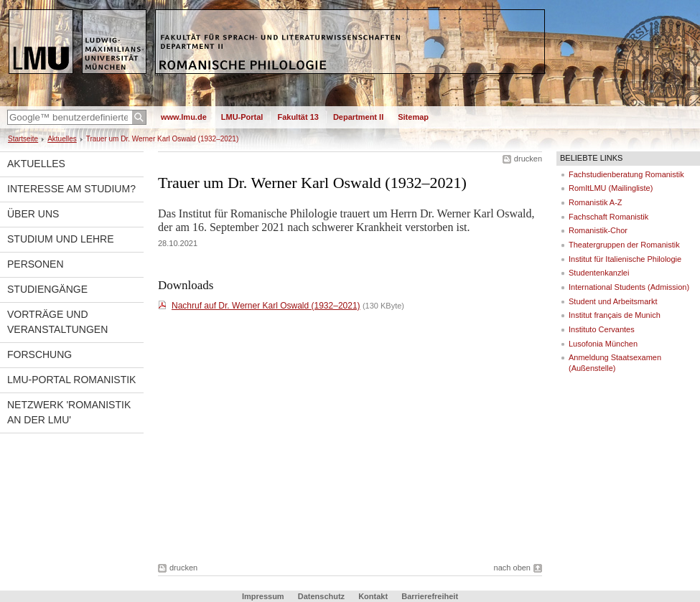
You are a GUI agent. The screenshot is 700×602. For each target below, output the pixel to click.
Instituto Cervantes (602, 329)
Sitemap (413, 117)
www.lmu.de (184, 117)
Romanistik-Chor (598, 230)
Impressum (263, 596)
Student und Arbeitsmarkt (613, 301)
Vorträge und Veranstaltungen (57, 322)
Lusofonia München (603, 344)
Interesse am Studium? (71, 189)
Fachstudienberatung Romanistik (626, 174)
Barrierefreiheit (430, 596)
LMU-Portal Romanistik (71, 380)
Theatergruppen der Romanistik (624, 245)
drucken (528, 159)
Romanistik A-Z (596, 202)
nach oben (512, 568)
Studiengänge (47, 289)
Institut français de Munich (615, 315)
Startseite (23, 139)
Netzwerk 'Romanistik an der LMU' (69, 412)
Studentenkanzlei (599, 273)
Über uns (33, 214)
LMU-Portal (242, 117)
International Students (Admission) (629, 287)
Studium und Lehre (61, 239)
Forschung (39, 354)
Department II (358, 117)
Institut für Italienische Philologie (625, 259)
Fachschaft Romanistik (608, 217)
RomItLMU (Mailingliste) (611, 188)
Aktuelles (62, 139)
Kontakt (373, 596)
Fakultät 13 (298, 117)
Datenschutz (321, 596)
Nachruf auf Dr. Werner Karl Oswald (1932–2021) (266, 306)
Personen (36, 264)
